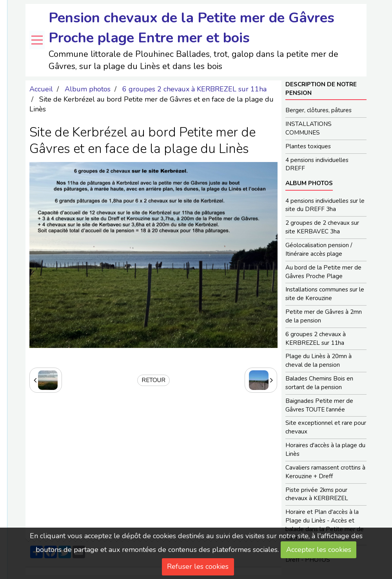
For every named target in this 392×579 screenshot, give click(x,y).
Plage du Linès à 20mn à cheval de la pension (318, 361)
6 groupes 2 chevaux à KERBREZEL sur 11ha (194, 89)
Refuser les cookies (198, 566)
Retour (153, 380)
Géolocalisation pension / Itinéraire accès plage (319, 249)
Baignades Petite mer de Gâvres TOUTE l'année (319, 405)
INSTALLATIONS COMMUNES (309, 128)
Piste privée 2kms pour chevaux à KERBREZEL (317, 494)
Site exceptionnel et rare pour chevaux (326, 427)
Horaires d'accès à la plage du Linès (325, 450)
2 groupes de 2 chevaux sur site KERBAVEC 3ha (322, 227)
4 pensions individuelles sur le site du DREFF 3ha (325, 205)
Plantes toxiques (308, 146)
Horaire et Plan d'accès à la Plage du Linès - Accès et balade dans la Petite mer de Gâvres (325, 525)
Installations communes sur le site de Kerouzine (325, 294)
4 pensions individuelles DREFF (317, 164)
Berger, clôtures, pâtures (318, 110)
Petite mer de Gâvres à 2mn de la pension (324, 316)
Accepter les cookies (319, 550)
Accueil (41, 89)
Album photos (88, 89)
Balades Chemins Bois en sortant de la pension (319, 383)
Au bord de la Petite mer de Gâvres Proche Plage (323, 272)
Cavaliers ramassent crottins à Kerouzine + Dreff (325, 472)
